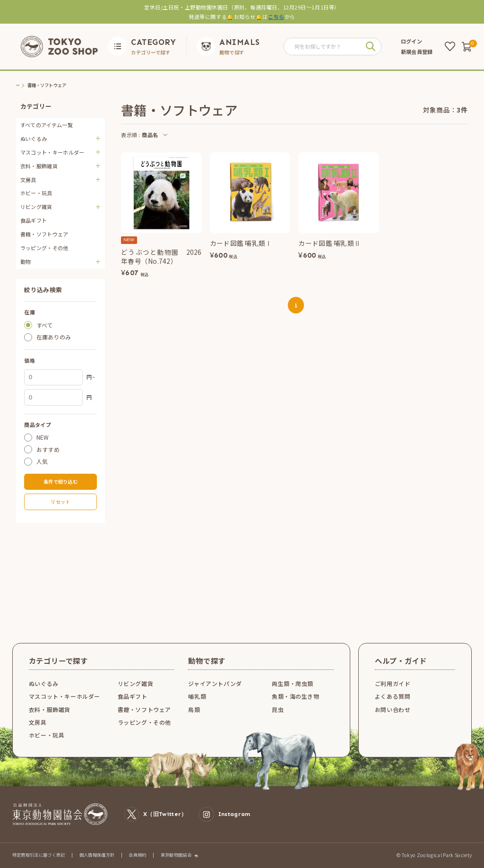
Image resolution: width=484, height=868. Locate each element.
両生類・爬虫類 (293, 683)
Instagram (225, 815)
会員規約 (137, 855)
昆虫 (278, 709)
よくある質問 (393, 696)
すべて (45, 325)
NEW (43, 438)
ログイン (411, 41)
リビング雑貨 (136, 683)
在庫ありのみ (54, 337)
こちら (276, 17)
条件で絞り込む (60, 482)
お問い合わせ (393, 709)
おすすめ (48, 449)
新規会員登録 (417, 52)
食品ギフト (34, 220)
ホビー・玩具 (36, 193)
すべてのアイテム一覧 (47, 125)
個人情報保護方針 (97, 855)
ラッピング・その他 (44, 248)
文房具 (38, 722)
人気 (42, 462)
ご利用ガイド (393, 683)
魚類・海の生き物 (296, 696)
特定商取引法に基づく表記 (39, 855)
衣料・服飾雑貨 (50, 709)
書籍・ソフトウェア (44, 234)
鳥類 (194, 709)
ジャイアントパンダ (215, 683)
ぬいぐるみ (44, 683)
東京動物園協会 (176, 855)
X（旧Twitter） (156, 815)
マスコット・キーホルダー (65, 696)
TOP (21, 85)
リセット (60, 502)
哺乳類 (197, 696)
